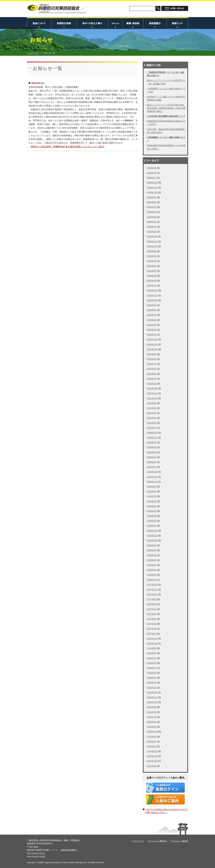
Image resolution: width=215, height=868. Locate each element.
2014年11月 (152, 756)
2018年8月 (152, 550)
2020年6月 (152, 447)
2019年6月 (152, 501)
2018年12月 (152, 531)
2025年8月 (152, 202)
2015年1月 (152, 746)
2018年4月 (152, 570)
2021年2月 (152, 428)
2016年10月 (152, 643)
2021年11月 (152, 393)
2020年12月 (152, 433)
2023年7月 (152, 315)
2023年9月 (152, 305)
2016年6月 (152, 663)
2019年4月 (152, 511)
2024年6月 (152, 266)
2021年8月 (152, 408)
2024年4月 (152, 276)
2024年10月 (152, 246)
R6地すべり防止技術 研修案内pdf (48, 147)
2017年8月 (152, 604)
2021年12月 (152, 388)
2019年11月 (152, 477)
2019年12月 (152, 472)
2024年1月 (152, 286)
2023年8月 (152, 310)
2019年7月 (152, 496)
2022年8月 (152, 359)
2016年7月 (152, 658)
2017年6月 (152, 614)
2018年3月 (152, 575)
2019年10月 (152, 482)
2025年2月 (152, 227)
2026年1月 (152, 178)
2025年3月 (152, 222)
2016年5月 (152, 668)
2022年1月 (152, 384)
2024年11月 (152, 242)
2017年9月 (152, 599)
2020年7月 (152, 442)
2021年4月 (152, 423)
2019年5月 (152, 506)
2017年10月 (152, 594)
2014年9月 (152, 766)
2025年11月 (152, 188)
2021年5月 (152, 418)
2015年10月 (152, 702)
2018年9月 (152, 545)
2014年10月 (152, 761)
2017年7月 (152, 609)
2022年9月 (152, 354)
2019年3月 (152, 516)
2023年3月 (152, 330)
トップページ (33, 53)
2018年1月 (152, 580)
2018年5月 (152, 565)
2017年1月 (152, 634)
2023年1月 (152, 335)
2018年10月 (152, 540)
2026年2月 (152, 173)
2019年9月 (152, 487)
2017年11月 (152, 590)
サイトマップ (138, 841)
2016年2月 (152, 683)
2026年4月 (152, 168)
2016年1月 (152, 688)
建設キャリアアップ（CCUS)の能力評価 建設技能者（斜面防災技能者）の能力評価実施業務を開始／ (166, 108)
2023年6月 (152, 320)
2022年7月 (152, 364)
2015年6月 (152, 722)
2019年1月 (152, 526)
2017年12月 (152, 585)
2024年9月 (152, 251)
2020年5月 (152, 452)
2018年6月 (152, 560)
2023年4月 (152, 325)
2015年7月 (152, 717)
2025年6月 (152, 212)
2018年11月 (152, 536)
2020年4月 (152, 457)
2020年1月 (152, 467)
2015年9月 (152, 707)
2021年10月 (152, 398)
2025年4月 (152, 217)
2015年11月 (152, 697)
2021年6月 (152, 413)
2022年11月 (152, 344)
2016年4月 (152, 673)
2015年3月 (152, 737)
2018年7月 (152, 555)
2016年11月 (152, 639)
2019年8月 (152, 491)
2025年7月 (152, 207)
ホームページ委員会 (180, 841)
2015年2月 (152, 742)
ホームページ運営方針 (158, 841)
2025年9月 (152, 197)
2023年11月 (152, 295)
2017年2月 (152, 629)
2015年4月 (152, 732)
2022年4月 (152, 374)
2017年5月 (152, 619)
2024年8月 (152, 256)
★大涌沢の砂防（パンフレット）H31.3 (85, 147)
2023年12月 (152, 290)
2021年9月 (152, 403)
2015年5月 (152, 727)
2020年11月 (152, 438)
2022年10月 (152, 349)
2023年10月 (152, 300)
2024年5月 (152, 271)
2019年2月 (152, 521)
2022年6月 (152, 369)
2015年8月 (152, 712)
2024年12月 (152, 236)
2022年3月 (152, 379)
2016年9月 (152, 648)
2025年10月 (152, 192)
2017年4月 (152, 624)
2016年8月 (152, 653)
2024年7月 (152, 261)
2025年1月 (152, 232)
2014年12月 (152, 751)
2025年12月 (152, 183)
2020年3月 (152, 462)
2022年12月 (152, 339)
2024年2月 (152, 281)
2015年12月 (152, 692)
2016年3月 (152, 678)
